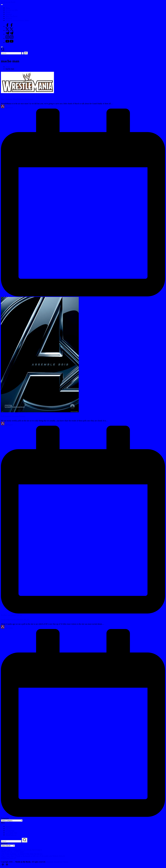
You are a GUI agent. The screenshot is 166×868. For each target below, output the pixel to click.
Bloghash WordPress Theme (57, 862)
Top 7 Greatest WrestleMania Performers (17, 99)
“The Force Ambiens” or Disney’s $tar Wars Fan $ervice (22, 854)
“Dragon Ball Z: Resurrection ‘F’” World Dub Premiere (21, 850)
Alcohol (4, 615)
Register (9, 827)
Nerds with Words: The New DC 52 (15, 619)
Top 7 (3, 95)
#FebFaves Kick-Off (9, 858)
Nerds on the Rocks (8, 2)
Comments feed (11, 833)
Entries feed (10, 831)
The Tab (19, 615)
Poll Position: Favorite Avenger (13, 416)
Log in (8, 829)
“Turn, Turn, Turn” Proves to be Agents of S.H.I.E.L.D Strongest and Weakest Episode (33, 856)
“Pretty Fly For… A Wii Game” (13, 852)
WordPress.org (11, 835)
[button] (23, 53)
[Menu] (2, 5)
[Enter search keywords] (11, 53)
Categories (5, 818)
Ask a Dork (12, 615)
